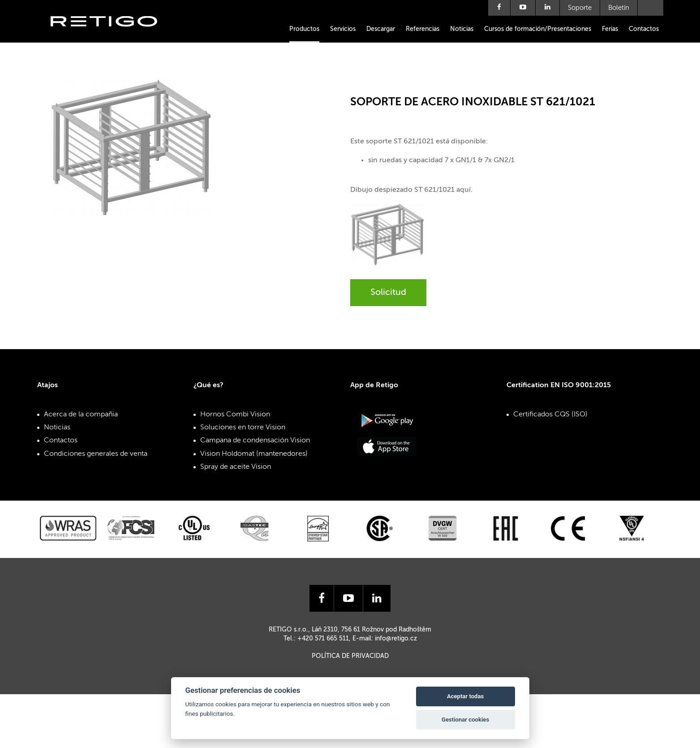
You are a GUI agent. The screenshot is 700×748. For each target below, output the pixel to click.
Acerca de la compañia (81, 415)
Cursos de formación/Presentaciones (538, 29)
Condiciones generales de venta (96, 454)
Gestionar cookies (465, 720)
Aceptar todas (465, 696)
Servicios (343, 29)
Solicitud (388, 293)
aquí (464, 190)
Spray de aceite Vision (236, 467)
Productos (304, 29)
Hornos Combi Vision (235, 415)
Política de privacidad (350, 656)
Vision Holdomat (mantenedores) (254, 454)
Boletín (619, 8)
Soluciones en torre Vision (243, 428)
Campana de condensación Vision (255, 441)
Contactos (644, 29)
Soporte (580, 8)
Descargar (381, 29)
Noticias (462, 29)
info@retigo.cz (396, 639)
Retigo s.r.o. (111, 35)
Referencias (423, 29)
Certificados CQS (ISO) (550, 415)
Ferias (610, 29)
